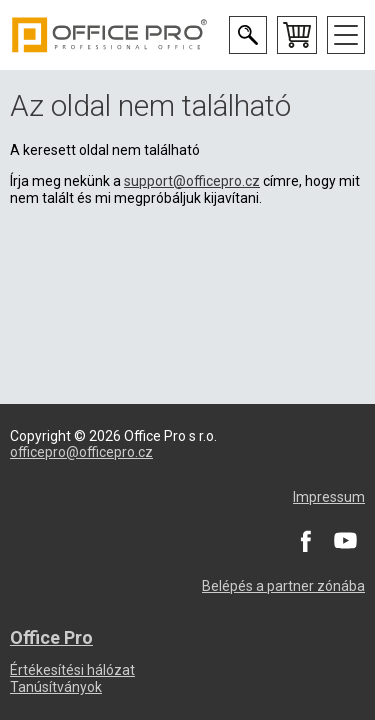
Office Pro (110, 35)
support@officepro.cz (192, 181)
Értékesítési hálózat (72, 670)
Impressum (329, 497)
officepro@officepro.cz (81, 452)
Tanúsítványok (56, 687)
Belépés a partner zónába (283, 586)
